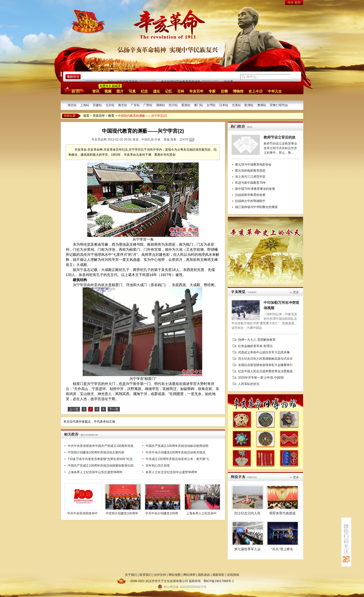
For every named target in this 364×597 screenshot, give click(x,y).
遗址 (156, 91)
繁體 (298, 3)
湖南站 (161, 105)
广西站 (148, 105)
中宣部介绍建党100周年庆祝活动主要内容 (96, 452)
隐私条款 (204, 575)
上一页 (74, 409)
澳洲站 (262, 105)
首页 (74, 91)
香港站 (186, 105)
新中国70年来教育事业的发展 (255, 189)
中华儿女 (275, 91)
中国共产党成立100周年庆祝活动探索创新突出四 (101, 466)
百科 (181, 91)
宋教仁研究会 (279, 105)
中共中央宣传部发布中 (82, 513)
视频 (108, 91)
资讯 (96, 91)
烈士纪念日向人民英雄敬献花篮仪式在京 (265, 359)
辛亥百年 (196, 91)
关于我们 (131, 575)
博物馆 (238, 91)
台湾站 (211, 105)
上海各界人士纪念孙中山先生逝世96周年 (95, 472)
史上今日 (256, 91)
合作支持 (160, 575)
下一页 (114, 409)
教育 (111, 116)
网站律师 (189, 575)
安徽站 (97, 105)
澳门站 (198, 105)
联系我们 (146, 575)
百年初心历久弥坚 (158, 466)
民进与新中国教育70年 (250, 183)
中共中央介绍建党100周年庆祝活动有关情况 (175, 452)
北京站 (110, 105)
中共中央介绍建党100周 (162, 513)
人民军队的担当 (249, 384)
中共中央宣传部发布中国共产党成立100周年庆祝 (101, 446)
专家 (212, 91)
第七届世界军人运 (247, 549)
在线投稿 (233, 575)
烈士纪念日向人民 (247, 513)
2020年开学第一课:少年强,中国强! (261, 378)
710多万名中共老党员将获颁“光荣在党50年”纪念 (100, 459)
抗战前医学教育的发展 (250, 195)
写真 (132, 91)
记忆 (169, 91)
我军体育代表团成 (282, 513)
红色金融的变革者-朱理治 (255, 346)
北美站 (236, 105)
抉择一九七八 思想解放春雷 (257, 340)
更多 (296, 292)
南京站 (123, 105)
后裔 (224, 91)
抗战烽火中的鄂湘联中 (250, 201)
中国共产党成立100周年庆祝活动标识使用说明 (177, 446)
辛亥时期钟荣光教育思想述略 (182, 82)
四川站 (173, 105)
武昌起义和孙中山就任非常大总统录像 (264, 352)
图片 (120, 91)
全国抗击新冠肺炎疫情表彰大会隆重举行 (265, 365)
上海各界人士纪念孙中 (201, 513)
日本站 (224, 105)
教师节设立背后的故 (280, 137)
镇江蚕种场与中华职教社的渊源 (256, 207)
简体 (290, 3)
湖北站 (72, 105)
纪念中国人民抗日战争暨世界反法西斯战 (265, 371)
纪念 (144, 91)
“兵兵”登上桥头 (282, 549)
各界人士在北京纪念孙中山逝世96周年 (172, 472)
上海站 (85, 105)
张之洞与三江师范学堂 (250, 177)
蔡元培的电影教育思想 (250, 171)
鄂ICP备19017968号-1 (219, 581)
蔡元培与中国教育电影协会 (253, 165)
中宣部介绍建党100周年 (122, 513)
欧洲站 (249, 105)
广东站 (135, 105)
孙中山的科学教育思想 (124, 82)
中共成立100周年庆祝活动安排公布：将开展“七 (177, 459)
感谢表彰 (218, 575)
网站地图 (175, 575)
